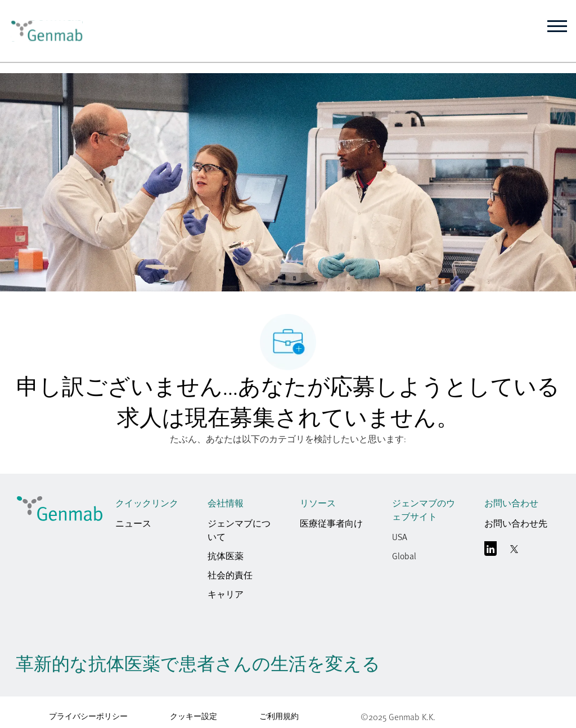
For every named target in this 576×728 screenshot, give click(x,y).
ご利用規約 (279, 716)
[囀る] (514, 551)
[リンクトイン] (490, 551)
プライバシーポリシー (88, 716)
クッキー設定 (193, 716)
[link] (44, 31)
